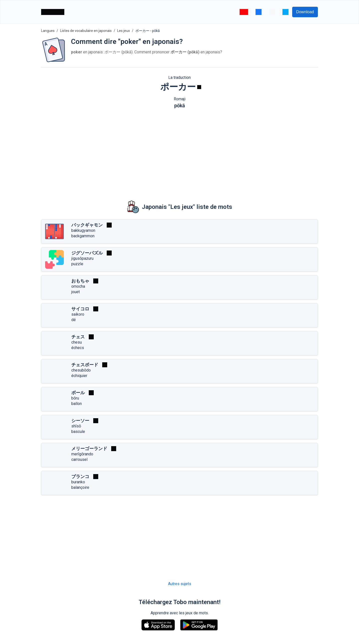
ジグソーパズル (87, 253)
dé (74, 320)
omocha (78, 286)
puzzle (77, 264)
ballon (77, 404)
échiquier (79, 376)
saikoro (78, 314)
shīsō (76, 426)
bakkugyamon (83, 230)
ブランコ (80, 476)
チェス (78, 337)
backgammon (83, 236)
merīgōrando (82, 454)
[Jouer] (199, 87)
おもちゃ (80, 281)
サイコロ (80, 309)
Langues (48, 31)
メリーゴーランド (89, 449)
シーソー (80, 421)
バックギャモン (87, 225)
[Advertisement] (179, 151)
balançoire (80, 487)
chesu (77, 342)
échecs (78, 348)
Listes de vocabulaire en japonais (86, 31)
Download (305, 12)
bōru (75, 398)
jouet (76, 292)
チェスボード (85, 365)
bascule (78, 432)
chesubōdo (81, 370)
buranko (78, 482)
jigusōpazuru (82, 258)
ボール (78, 393)
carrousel (79, 459)
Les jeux (124, 31)
